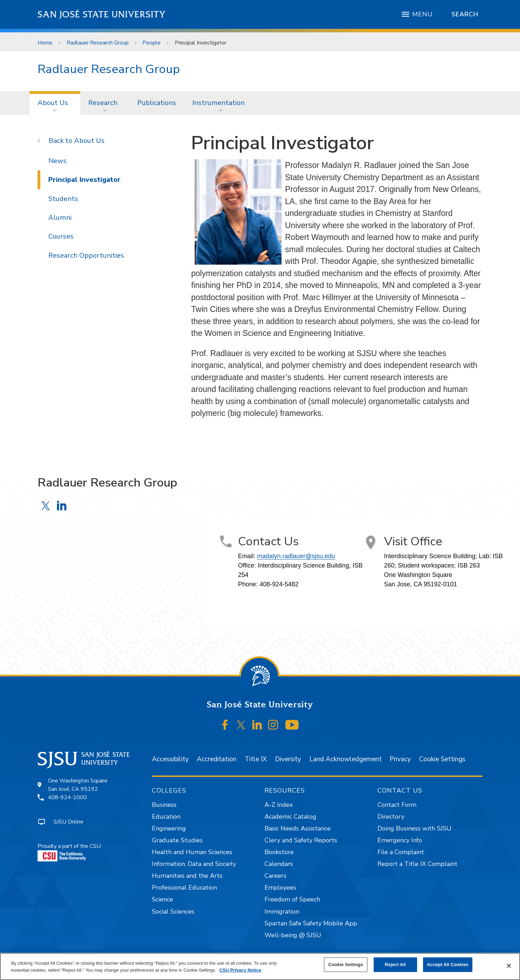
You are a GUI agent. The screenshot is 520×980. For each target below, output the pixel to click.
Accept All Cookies (448, 965)
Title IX (256, 759)
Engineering (169, 828)
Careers (275, 876)
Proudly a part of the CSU (69, 852)
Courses (61, 236)
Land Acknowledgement (346, 759)
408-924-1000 (67, 797)
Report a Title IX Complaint (417, 864)
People (152, 43)
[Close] (509, 966)
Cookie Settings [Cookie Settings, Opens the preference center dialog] (346, 965)
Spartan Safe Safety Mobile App (311, 923)
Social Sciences (173, 911)
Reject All (395, 965)
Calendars (279, 864)
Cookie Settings (442, 759)
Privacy (400, 759)
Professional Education (184, 887)
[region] (260, 966)
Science (162, 899)
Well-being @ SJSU (293, 935)
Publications (157, 103)
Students (63, 199)
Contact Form (397, 805)
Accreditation (217, 759)
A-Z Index (279, 805)
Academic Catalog (290, 817)
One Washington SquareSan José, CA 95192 (78, 785)
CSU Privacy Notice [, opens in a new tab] (240, 970)
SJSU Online (68, 822)
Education (166, 817)
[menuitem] (55, 103)
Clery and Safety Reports (301, 840)
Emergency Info (400, 840)
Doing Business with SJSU (415, 828)
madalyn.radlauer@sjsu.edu (296, 556)
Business (164, 805)
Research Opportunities (86, 255)
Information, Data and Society (194, 864)
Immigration (282, 911)
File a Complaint (401, 852)
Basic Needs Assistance (298, 828)
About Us (53, 103)
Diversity (288, 759)
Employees (280, 887)
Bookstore (279, 852)
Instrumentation (218, 103)
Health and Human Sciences (192, 852)
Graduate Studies (177, 840)
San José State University (102, 14)
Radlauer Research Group (98, 43)
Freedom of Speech (292, 899)
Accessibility (170, 759)
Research (103, 103)
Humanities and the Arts (187, 876)
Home (45, 43)
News (58, 161)
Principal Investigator (201, 43)
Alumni (60, 218)
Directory (391, 817)
